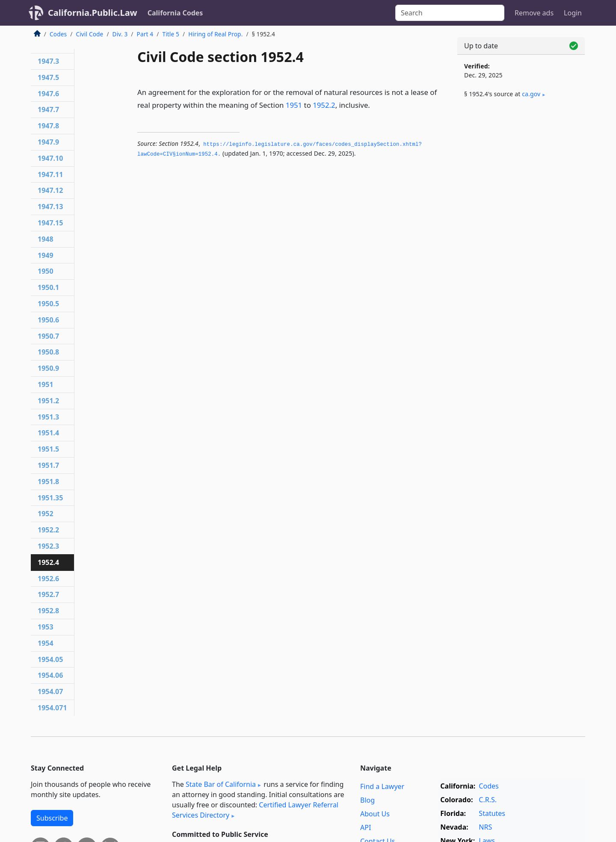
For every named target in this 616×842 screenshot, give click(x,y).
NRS (485, 827)
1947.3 (48, 61)
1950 (46, 271)
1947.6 (48, 94)
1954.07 (50, 691)
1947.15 (50, 223)
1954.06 (50, 675)
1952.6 (48, 579)
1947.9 (48, 142)
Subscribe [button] (52, 818)
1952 (46, 514)
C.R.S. (488, 800)
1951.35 (50, 498)
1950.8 (48, 352)
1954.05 (50, 659)
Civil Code (89, 34)
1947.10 (50, 158)
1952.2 (324, 105)
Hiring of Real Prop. (215, 34)
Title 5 (171, 34)
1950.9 (48, 368)
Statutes (492, 813)
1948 (46, 239)
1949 (46, 255)
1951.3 (48, 417)
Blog (367, 800)
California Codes (175, 13)
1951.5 (48, 449)
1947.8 (48, 126)
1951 (294, 105)
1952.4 (48, 562)
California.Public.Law (93, 13)
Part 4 (145, 34)
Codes (58, 34)
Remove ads (534, 13)
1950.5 (48, 304)
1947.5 (48, 77)
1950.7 (48, 336)
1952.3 (48, 546)
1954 (46, 643)
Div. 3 (120, 34)
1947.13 (50, 207)
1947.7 (48, 109)
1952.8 (48, 611)
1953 (46, 627)
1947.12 (50, 190)
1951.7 (48, 465)
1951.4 (48, 433)
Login (573, 13)
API (366, 827)
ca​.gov (531, 94)
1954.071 (52, 708)
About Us (375, 814)
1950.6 (48, 320)
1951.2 (48, 401)
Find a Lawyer (382, 786)
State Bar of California (221, 784)
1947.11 (50, 174)
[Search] (450, 13)
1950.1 (48, 287)
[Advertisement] (521, 247)
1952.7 (48, 594)
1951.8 (48, 482)
